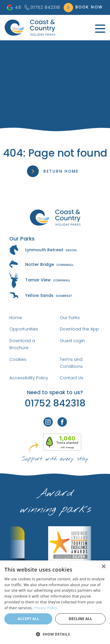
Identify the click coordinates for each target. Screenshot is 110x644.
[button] (55, 634)
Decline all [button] (80, 619)
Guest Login (72, 341)
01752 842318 (42, 7)
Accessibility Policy (29, 378)
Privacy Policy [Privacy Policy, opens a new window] (45, 608)
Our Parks (70, 318)
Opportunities (24, 329)
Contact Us (72, 378)
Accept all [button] (28, 619)
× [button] (103, 567)
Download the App (79, 329)
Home (16, 318)
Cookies (18, 359)
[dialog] (55, 602)
